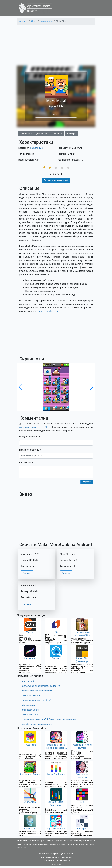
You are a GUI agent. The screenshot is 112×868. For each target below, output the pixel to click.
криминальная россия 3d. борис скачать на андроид (49, 719)
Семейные (57, 134)
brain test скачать (31, 710)
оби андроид (28, 705)
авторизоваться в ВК (33, 427)
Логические (26, 134)
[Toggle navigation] (91, 8)
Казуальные (36, 148)
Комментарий (26, 463)
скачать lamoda (30, 715)
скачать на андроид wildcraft (37, 700)
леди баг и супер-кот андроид (37, 724)
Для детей (42, 134)
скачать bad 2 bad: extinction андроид (41, 686)
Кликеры (72, 134)
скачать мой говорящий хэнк (37, 691)
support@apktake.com (48, 311)
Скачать (56, 114)
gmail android (28, 681)
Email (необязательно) (31, 450)
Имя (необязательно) (30, 437)
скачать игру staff (31, 696)
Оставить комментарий (56, 180)
